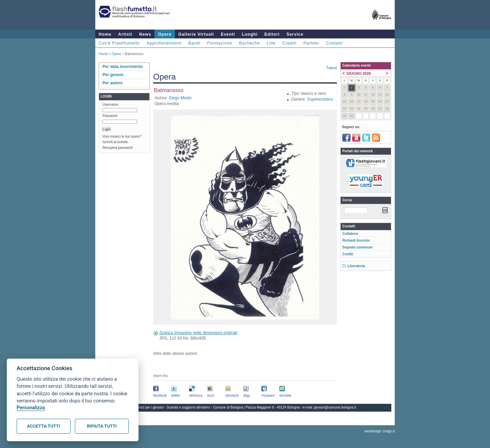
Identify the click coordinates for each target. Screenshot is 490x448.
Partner (311, 43)
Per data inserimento (123, 67)
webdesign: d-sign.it (380, 431)
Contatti (334, 43)
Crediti (290, 43)
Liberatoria (356, 266)
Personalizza (31, 408)
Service (295, 34)
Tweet (331, 68)
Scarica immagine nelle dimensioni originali (198, 333)
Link (271, 43)
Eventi (228, 34)
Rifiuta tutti (102, 426)
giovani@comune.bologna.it (335, 407)
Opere (165, 34)
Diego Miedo (180, 98)
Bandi (194, 43)
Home (105, 34)
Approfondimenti (164, 43)
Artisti (125, 34)
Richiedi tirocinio (356, 240)
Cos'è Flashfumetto (119, 43)
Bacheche (249, 43)
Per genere (113, 75)
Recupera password (118, 148)
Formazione (220, 43)
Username (110, 105)
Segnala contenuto (357, 247)
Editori (272, 34)
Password (110, 116)
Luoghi (250, 34)
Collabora (350, 234)
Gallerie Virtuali (196, 34)
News (145, 34)
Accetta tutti (43, 426)
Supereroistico (320, 99)
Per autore (112, 83)
